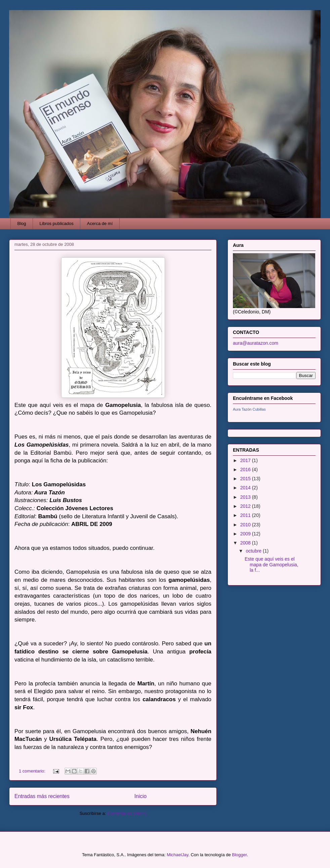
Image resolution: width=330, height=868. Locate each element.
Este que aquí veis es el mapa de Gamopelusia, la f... (272, 565)
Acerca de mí (100, 223)
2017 (246, 460)
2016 (246, 469)
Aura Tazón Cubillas (249, 409)
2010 (246, 525)
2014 (246, 488)
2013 (246, 497)
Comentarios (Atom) (127, 813)
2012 (246, 506)
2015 (246, 479)
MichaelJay (177, 855)
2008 (246, 543)
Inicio (140, 796)
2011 (246, 515)
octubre (254, 551)
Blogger (239, 855)
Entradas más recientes (42, 796)
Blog (22, 223)
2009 (246, 534)
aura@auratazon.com (256, 343)
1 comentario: (33, 771)
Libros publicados (57, 223)
